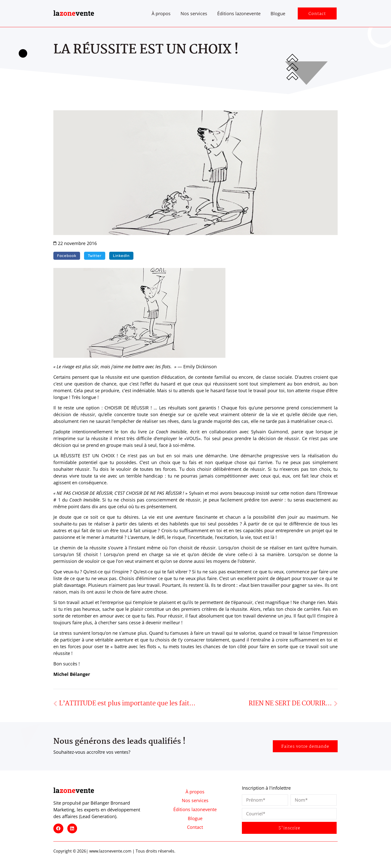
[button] (67, 256)
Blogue (278, 13)
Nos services (194, 13)
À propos (161, 13)
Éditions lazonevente (239, 13)
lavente (74, 13)
